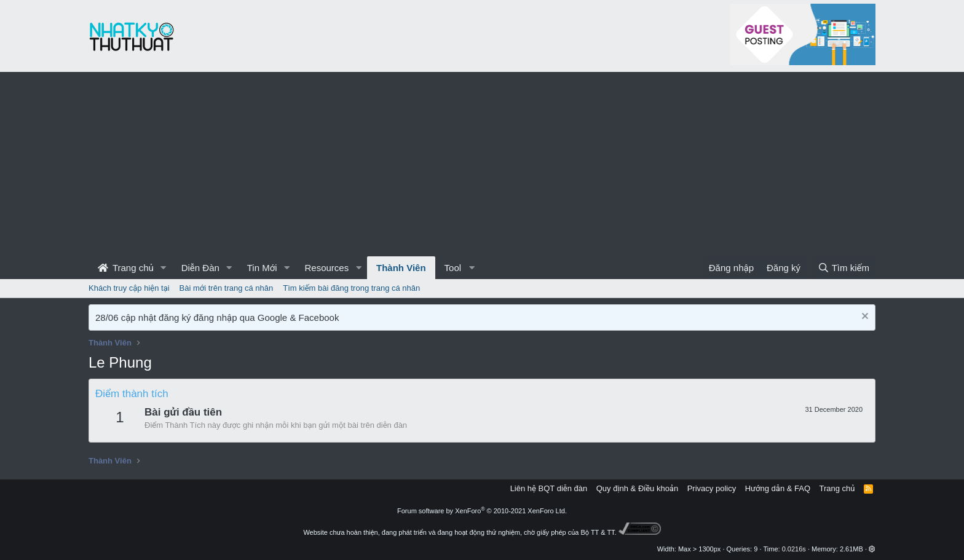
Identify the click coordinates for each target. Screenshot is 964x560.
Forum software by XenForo (482, 511)
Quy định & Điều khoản (637, 488)
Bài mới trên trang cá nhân (227, 288)
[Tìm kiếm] (843, 268)
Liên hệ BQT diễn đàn (549, 488)
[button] (164, 268)
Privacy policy (712, 488)
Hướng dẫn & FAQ (778, 488)
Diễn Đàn (200, 268)
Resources (326, 268)
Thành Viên (401, 268)
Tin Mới (262, 268)
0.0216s (794, 549)
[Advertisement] (482, 164)
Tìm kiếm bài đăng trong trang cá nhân (351, 288)
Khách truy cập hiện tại (129, 288)
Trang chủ (126, 268)
